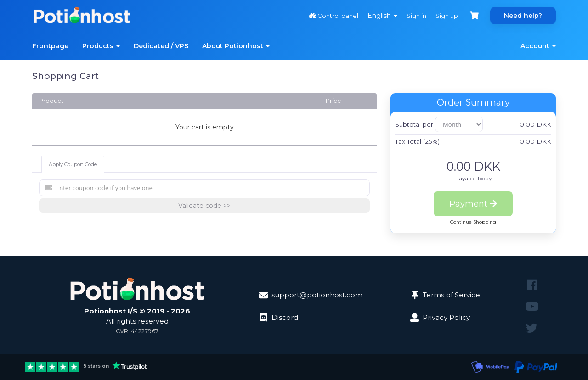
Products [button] (101, 46)
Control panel (334, 16)
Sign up (447, 16)
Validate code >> (204, 206)
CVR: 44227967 (137, 331)
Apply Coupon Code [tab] (73, 164)
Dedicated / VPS (161, 46)
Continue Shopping (473, 222)
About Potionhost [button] (236, 46)
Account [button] (538, 46)
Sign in (416, 16)
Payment (473, 204)
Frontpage (50, 46)
